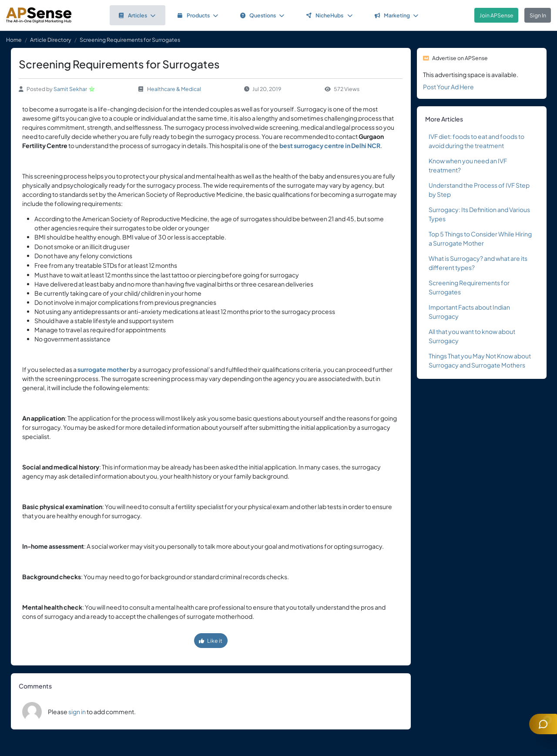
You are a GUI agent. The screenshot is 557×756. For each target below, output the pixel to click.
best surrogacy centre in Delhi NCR (330, 145)
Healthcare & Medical (174, 89)
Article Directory (51, 40)
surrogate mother (103, 369)
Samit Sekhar (70, 89)
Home (14, 40)
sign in (77, 712)
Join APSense (497, 15)
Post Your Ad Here (448, 87)
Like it (211, 641)
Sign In (538, 15)
